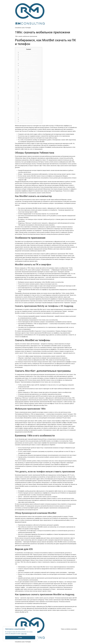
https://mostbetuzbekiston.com (59, 193)
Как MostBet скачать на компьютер (28, 54)
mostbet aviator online (43, 261)
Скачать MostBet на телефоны (27, 64)
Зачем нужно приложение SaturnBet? (29, 108)
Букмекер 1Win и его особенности (28, 71)
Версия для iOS (23, 78)
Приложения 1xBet (24, 103)
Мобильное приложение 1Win (27, 69)
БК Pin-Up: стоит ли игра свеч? (27, 95)
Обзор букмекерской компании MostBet (30, 77)
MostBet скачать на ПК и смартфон (28, 58)
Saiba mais (24, 634)
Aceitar (20, 638)
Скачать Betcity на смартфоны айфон (29, 97)
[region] (20, 634)
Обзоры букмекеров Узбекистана (28, 52)
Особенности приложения (26, 56)
